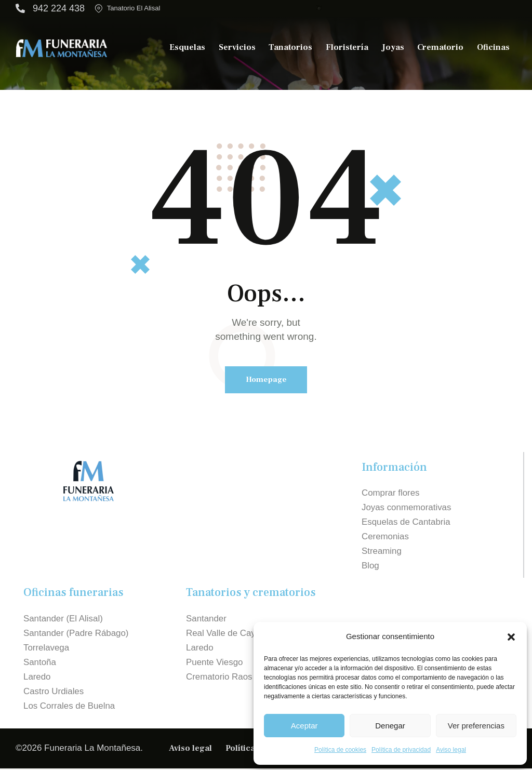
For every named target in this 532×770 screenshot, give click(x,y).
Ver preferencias (476, 726)
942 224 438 (59, 8)
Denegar (390, 726)
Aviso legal (451, 750)
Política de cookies (340, 750)
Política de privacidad (401, 750)
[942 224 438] (20, 8)
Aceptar (304, 726)
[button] (511, 637)
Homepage (266, 380)
